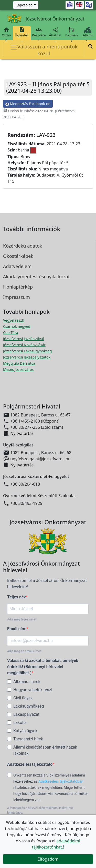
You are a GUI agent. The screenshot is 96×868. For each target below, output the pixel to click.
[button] (91, 47)
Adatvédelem (17, 266)
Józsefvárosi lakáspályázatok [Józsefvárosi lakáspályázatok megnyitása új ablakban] (27, 357)
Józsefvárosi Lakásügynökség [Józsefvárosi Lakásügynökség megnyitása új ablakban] (27, 351)
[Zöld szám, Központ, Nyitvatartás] (26, 5)
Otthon (6, 34)
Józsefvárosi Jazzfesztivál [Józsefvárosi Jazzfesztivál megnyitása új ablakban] (23, 339)
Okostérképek (18, 256)
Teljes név (17, 597)
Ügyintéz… (22, 34)
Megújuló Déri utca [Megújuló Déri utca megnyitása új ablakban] (19, 363)
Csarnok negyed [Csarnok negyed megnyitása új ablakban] (17, 326)
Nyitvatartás (22, 433)
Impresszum (17, 297)
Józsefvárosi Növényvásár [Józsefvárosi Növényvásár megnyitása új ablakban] (24, 345)
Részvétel (39, 34)
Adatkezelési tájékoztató (30, 764)
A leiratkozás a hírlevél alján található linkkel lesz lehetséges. (40, 810)
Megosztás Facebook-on (28, 104)
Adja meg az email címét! (24, 651)
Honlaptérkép (18, 287)
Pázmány (72, 34)
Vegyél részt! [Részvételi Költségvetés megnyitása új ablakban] (14, 320)
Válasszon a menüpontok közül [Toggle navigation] (44, 50)
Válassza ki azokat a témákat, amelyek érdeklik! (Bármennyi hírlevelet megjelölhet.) (43, 667)
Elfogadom (48, 859)
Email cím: (17, 629)
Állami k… (88, 34)
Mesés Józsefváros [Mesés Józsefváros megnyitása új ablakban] (18, 369)
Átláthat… (55, 34)
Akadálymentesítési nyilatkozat (36, 277)
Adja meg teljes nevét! (22, 619)
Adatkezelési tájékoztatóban (61, 781)
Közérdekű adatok (23, 246)
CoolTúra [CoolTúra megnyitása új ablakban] (11, 333)
